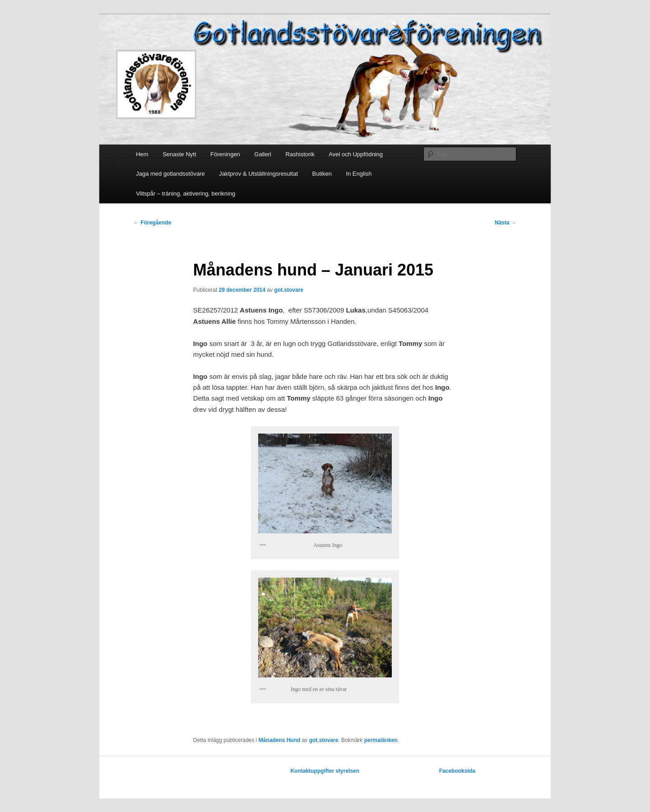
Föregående (152, 223)
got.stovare (289, 290)
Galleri (263, 154)
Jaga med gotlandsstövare (170, 174)
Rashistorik (300, 154)
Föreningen (225, 154)
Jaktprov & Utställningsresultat (258, 174)
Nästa (506, 223)
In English (359, 174)
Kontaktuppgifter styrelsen (325, 771)
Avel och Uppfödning (356, 154)
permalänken (381, 740)
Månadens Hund (280, 740)
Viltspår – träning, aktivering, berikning (186, 194)
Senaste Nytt (179, 154)
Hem (142, 154)
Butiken (322, 174)
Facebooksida (457, 771)
